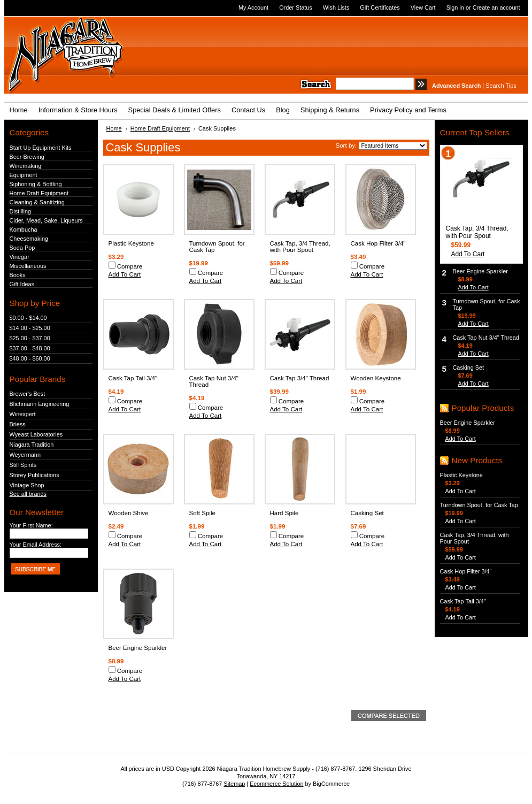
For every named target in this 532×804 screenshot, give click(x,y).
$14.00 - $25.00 (30, 328)
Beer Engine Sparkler (138, 648)
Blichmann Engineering (40, 404)
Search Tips (501, 86)
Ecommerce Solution (276, 784)
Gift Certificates (380, 7)
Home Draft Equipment (39, 193)
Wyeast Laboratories (36, 434)
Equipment (24, 175)
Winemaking (26, 166)
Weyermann (25, 455)
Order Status (296, 7)
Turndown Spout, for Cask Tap (479, 505)
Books (18, 275)
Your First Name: (31, 525)
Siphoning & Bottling (36, 184)
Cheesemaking (29, 239)
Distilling (21, 211)
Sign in (455, 7)
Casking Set (367, 513)
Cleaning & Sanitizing (37, 202)
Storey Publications (34, 475)
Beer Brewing (27, 157)
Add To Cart (125, 274)
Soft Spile (202, 513)
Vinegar (20, 257)
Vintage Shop (27, 485)
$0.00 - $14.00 (28, 318)
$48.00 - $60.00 (30, 358)
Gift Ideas (22, 284)
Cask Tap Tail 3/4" (133, 378)
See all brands (28, 494)
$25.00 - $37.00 (30, 338)
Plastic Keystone (131, 243)
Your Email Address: (36, 545)
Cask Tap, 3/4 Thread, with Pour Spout (300, 247)
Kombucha (24, 229)
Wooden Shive (129, 513)
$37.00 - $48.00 (30, 348)
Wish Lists (336, 7)
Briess (18, 424)
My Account (253, 7)
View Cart (423, 7)
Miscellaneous (28, 266)
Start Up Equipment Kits (41, 148)
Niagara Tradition (32, 445)
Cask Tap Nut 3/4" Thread (486, 338)
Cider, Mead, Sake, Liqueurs (46, 220)
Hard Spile (284, 513)
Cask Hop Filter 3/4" (378, 243)
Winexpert (23, 414)
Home (114, 128)
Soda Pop (22, 248)
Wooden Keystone (376, 378)
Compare (130, 266)
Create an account (496, 7)
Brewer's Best (28, 394)
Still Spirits (23, 465)
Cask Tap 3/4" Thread (300, 378)
